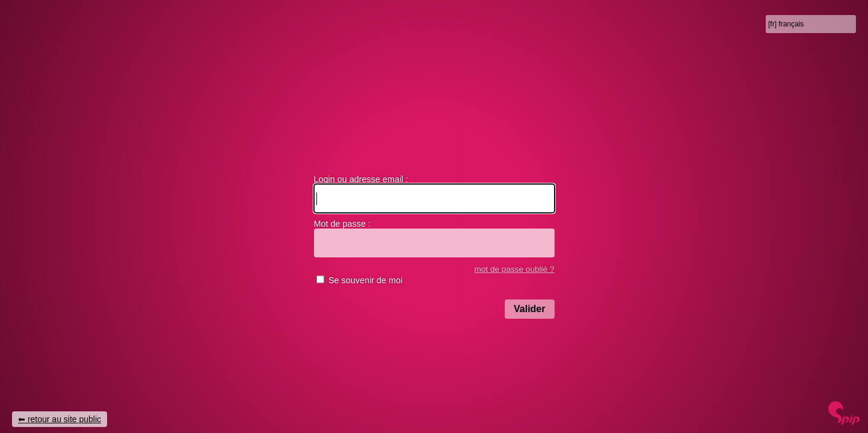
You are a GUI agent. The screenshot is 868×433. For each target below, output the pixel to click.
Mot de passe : (342, 224)
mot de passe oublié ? (514, 269)
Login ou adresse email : (361, 179)
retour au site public (64, 419)
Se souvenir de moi (365, 280)
